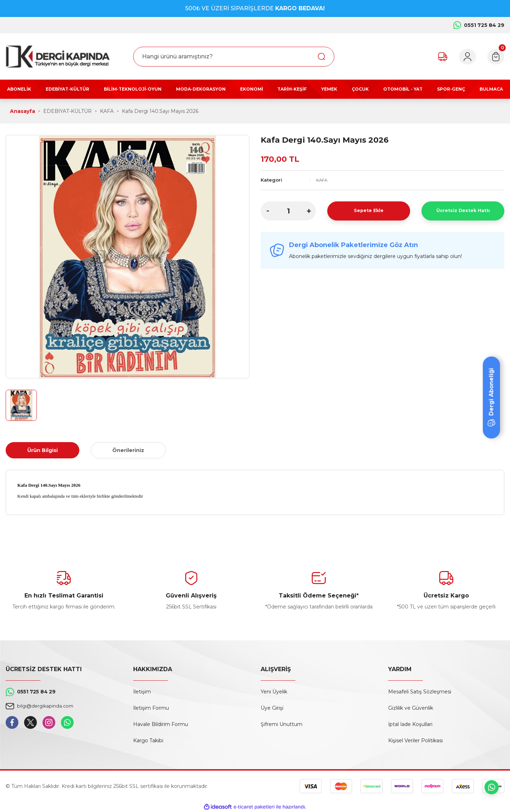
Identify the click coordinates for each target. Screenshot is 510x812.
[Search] (234, 57)
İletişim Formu (151, 708)
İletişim (142, 692)
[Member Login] (461, 57)
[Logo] (58, 56)
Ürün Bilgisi (42, 450)
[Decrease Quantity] (268, 211)
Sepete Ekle (369, 211)
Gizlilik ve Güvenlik (411, 708)
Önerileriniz (128, 450)
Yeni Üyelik (274, 692)
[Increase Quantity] (309, 211)
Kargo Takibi (148, 740)
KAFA (322, 180)
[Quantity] (288, 211)
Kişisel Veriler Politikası (415, 740)
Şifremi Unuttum (282, 724)
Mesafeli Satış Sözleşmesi (420, 692)
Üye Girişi (272, 708)
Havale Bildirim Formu (161, 724)
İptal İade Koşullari (410, 724)
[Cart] (494, 57)
